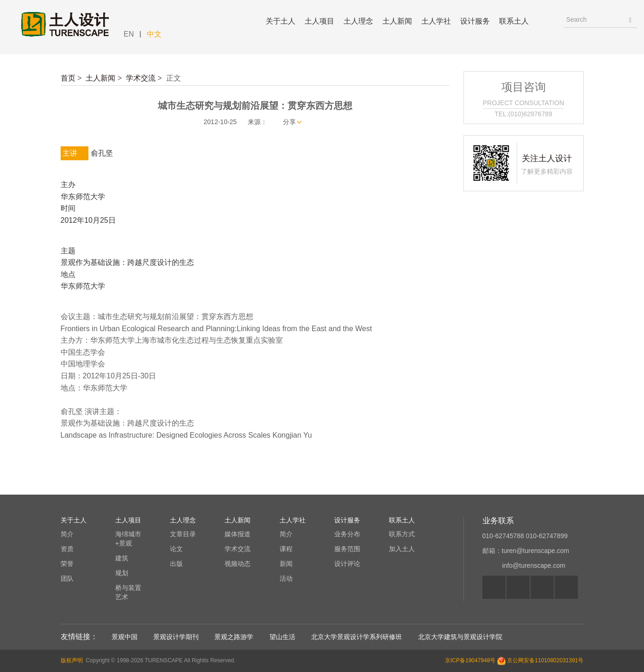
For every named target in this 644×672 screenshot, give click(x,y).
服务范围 (347, 549)
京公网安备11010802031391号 (545, 660)
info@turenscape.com (534, 565)
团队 (67, 578)
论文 (176, 549)
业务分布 (347, 534)
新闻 (286, 564)
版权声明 (72, 660)
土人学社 (436, 21)
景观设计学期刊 (176, 637)
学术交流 (141, 78)
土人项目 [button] (319, 21)
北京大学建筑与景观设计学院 (460, 637)
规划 (122, 573)
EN (129, 34)
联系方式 (402, 534)
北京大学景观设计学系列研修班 (356, 637)
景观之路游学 (234, 637)
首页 (68, 78)
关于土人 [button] (281, 21)
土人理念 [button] (358, 21)
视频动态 (238, 564)
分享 (289, 122)
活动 (286, 578)
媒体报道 (238, 534)
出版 (176, 564)
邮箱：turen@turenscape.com (526, 551)
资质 (67, 549)
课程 (286, 549)
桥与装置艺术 (128, 592)
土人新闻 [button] (397, 21)
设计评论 (347, 564)
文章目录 (183, 534)
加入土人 (402, 549)
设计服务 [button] (475, 21)
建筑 (122, 558)
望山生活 (282, 637)
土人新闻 (100, 78)
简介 (67, 534)
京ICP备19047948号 (470, 660)
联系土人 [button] (514, 21)
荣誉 (67, 564)
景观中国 (125, 637)
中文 (154, 34)
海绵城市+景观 (128, 539)
